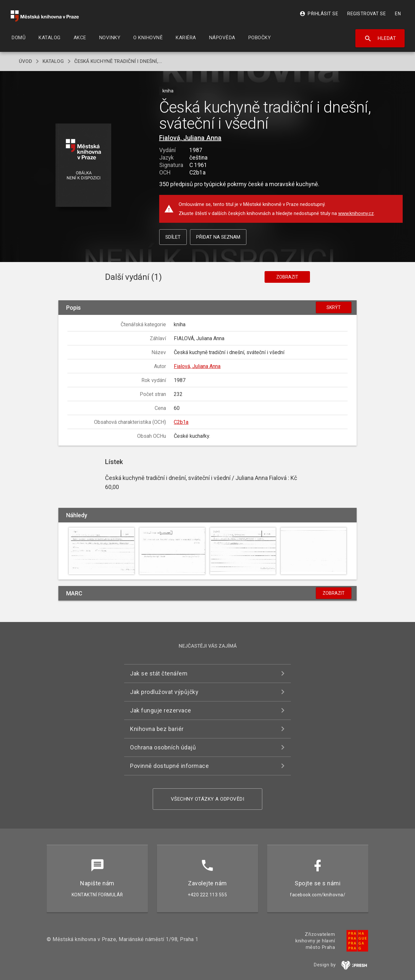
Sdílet (173, 237)
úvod (25, 61)
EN (398, 14)
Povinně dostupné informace (169, 766)
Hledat (380, 39)
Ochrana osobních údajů (163, 747)
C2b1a (181, 422)
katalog (53, 61)
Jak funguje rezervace (161, 710)
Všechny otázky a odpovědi (208, 799)
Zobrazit (287, 277)
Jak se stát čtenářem (159, 673)
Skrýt (334, 307)
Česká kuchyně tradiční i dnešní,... (118, 61)
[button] (83, 166)
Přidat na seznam (218, 237)
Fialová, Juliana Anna (190, 138)
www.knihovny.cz (356, 213)
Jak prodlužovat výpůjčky (164, 692)
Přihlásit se (319, 14)
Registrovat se (367, 14)
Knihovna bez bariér (157, 729)
